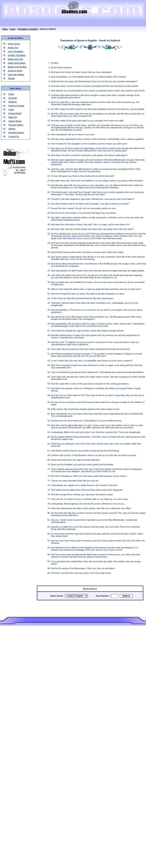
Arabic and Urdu (15, 59)
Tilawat (11, 78)
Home (5, 29)
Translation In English (28, 29)
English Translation (17, 55)
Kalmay (12, 129)
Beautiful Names (16, 133)
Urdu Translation (16, 51)
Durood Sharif (15, 113)
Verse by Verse (15, 71)
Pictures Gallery (16, 125)
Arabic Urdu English (17, 67)
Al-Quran (13, 98)
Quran (13, 29)
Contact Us (14, 136)
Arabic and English (17, 63)
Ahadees (13, 102)
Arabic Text (13, 48)
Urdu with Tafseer (16, 74)
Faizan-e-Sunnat (16, 106)
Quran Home (14, 44)
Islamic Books (15, 121)
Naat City (13, 117)
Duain (11, 109)
